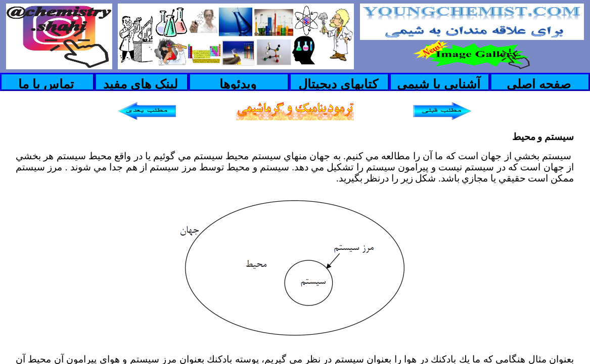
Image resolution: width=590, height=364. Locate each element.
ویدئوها (238, 84)
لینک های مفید (141, 84)
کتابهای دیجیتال (338, 84)
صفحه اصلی (539, 84)
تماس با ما (46, 84)
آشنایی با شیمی (439, 84)
